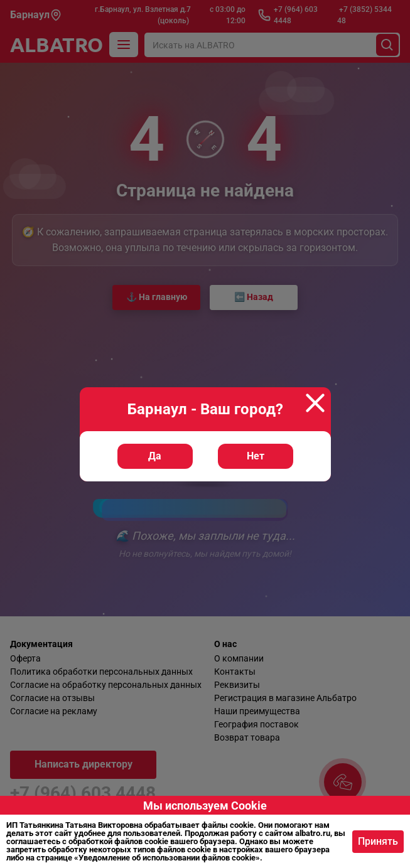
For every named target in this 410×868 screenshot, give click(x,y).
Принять (378, 841)
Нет (256, 456)
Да (155, 456)
